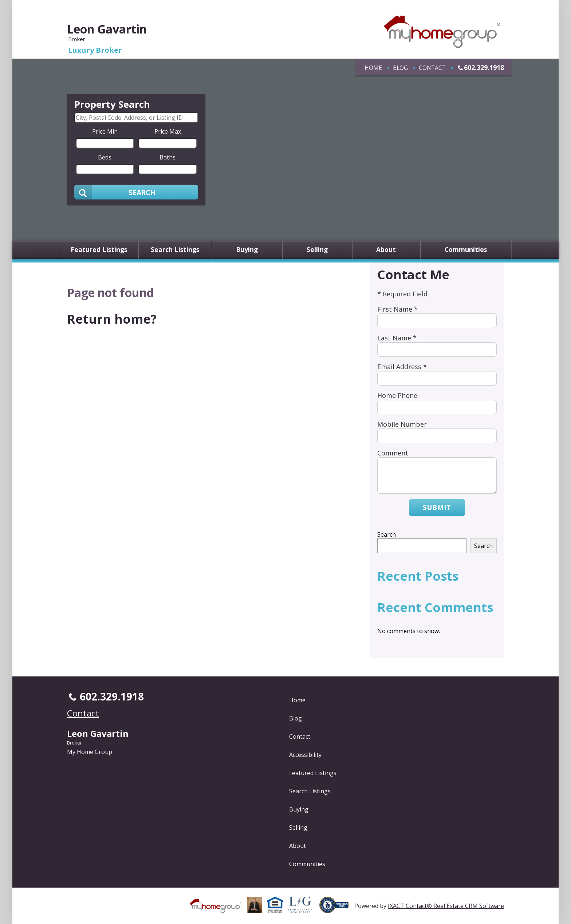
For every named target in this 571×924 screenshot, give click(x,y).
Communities (466, 250)
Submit (437, 507)
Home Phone (397, 395)
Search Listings (175, 250)
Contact (432, 68)
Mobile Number (402, 424)
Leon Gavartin (107, 29)
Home (373, 68)
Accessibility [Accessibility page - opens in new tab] (305, 755)
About (386, 250)
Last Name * (397, 338)
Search (387, 534)
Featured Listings (99, 250)
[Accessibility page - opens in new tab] (337, 909)
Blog (400, 68)
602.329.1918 (484, 67)
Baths (168, 157)
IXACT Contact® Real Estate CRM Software (446, 906)
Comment (393, 453)
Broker (74, 743)
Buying (247, 250)
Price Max (168, 131)
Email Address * (402, 367)
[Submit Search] (136, 192)
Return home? (112, 319)
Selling (317, 250)
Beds (105, 157)
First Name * (397, 309)
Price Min (105, 131)
